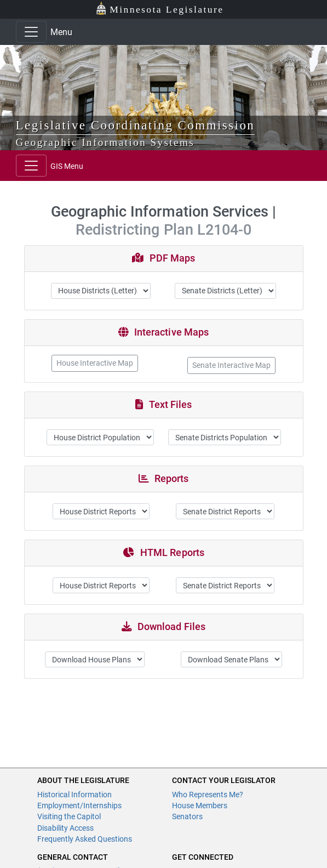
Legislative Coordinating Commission (136, 125)
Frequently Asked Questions (85, 839)
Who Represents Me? (208, 795)
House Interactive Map (95, 363)
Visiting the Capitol (69, 816)
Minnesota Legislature (160, 8)
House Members (200, 805)
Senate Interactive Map (231, 365)
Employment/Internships (79, 805)
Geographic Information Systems (105, 142)
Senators (187, 816)
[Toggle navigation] (31, 32)
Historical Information (74, 795)
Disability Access (65, 828)
